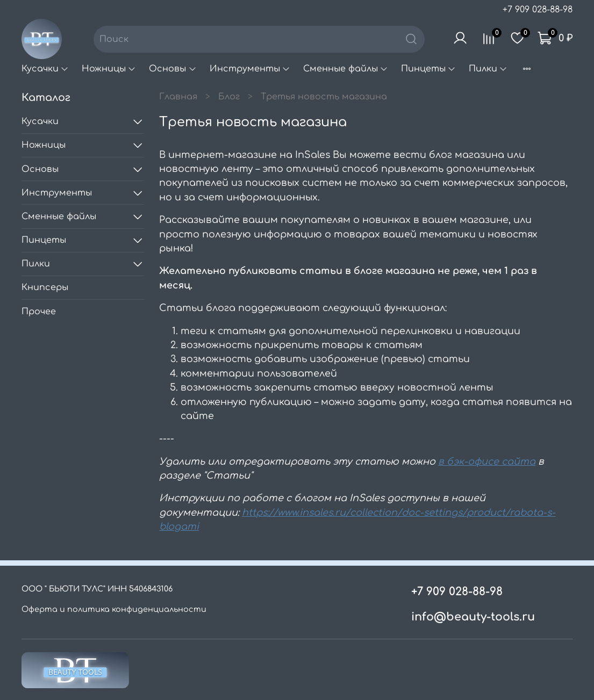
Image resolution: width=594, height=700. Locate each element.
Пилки (488, 69)
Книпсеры (45, 287)
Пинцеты (428, 69)
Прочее (39, 312)
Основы (173, 69)
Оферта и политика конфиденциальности (114, 609)
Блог (229, 97)
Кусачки (45, 69)
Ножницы (109, 69)
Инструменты (250, 69)
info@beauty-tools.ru (473, 617)
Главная (178, 97)
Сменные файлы (346, 69)
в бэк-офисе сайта (487, 461)
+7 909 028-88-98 (538, 10)
